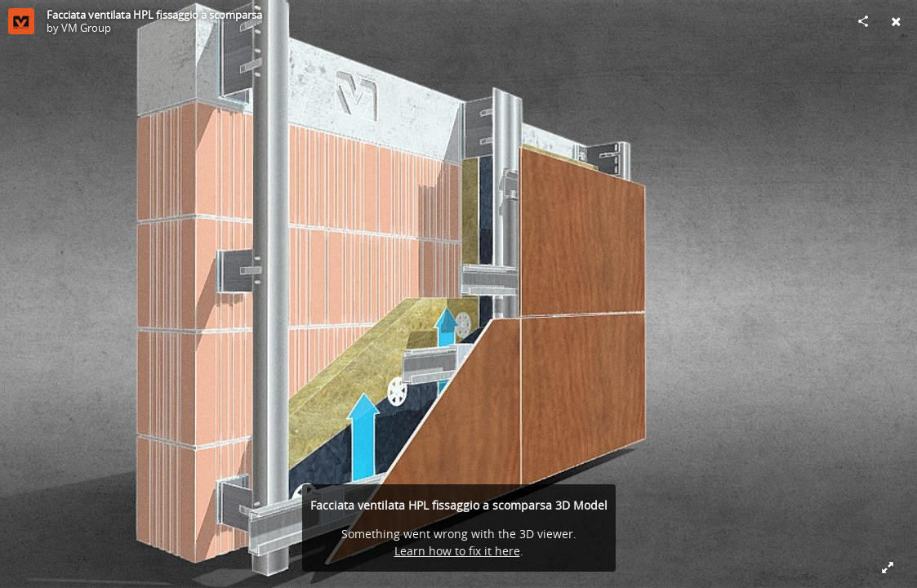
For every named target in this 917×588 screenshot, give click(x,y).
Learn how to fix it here (457, 551)
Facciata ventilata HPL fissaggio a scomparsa (154, 15)
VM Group (86, 28)
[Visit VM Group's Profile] (21, 21)
